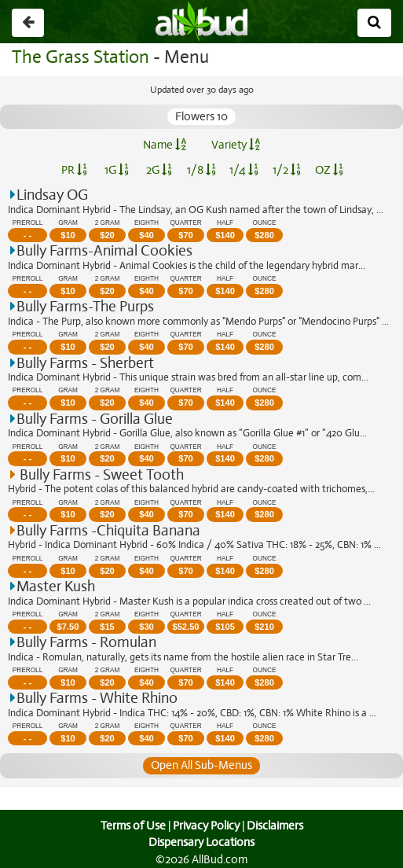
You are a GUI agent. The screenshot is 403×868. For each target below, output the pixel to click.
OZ (329, 170)
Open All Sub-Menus (201, 765)
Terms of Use (131, 826)
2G (159, 170)
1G (117, 170)
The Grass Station (78, 57)
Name (165, 145)
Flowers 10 (202, 116)
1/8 (201, 170)
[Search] (374, 23)
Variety (236, 145)
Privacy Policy (206, 826)
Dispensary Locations (202, 842)
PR (74, 170)
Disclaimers (276, 826)
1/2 (287, 170)
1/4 (244, 170)
